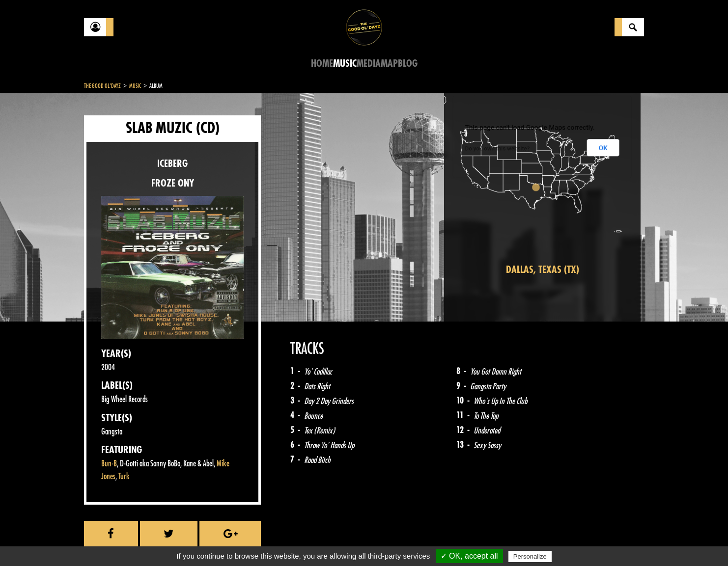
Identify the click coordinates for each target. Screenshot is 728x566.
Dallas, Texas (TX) (543, 270)
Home (322, 64)
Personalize (530, 556)
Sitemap (246, 541)
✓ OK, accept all (469, 556)
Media (369, 64)
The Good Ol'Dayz (102, 86)
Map (389, 64)
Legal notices (161, 541)
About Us (207, 541)
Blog (408, 64)
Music (345, 64)
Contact (109, 540)
